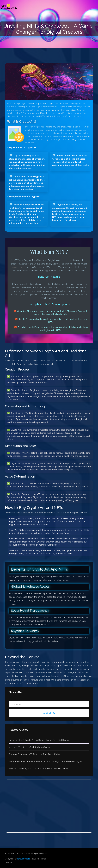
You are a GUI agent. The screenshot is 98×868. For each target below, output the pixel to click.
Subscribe (49, 713)
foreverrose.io (24, 859)
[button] (92, 7)
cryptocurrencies (18, 267)
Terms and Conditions (15, 854)
